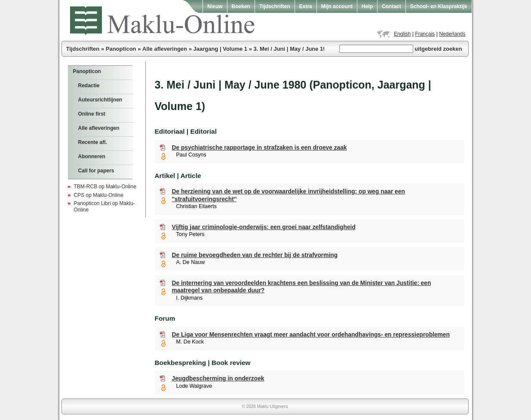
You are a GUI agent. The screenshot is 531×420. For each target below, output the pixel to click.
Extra (306, 6)
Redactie (89, 86)
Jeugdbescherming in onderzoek (218, 379)
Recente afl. (93, 142)
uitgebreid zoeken (438, 49)
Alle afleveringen (165, 49)
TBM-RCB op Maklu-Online (105, 187)
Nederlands (452, 34)
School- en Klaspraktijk (439, 6)
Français (425, 34)
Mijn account (337, 6)
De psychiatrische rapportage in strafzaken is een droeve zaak (259, 148)
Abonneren (92, 156)
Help (367, 6)
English (402, 34)
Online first (92, 114)
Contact (391, 6)
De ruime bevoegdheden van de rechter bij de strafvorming (255, 255)
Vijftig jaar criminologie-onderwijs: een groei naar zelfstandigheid (264, 227)
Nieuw (215, 6)
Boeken (241, 6)
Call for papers (96, 171)
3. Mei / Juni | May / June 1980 (293, 49)
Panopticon (121, 49)
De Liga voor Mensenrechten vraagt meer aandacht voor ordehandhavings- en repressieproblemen (311, 335)
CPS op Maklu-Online (99, 195)
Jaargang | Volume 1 (221, 49)
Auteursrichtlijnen (100, 100)
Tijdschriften (275, 6)
